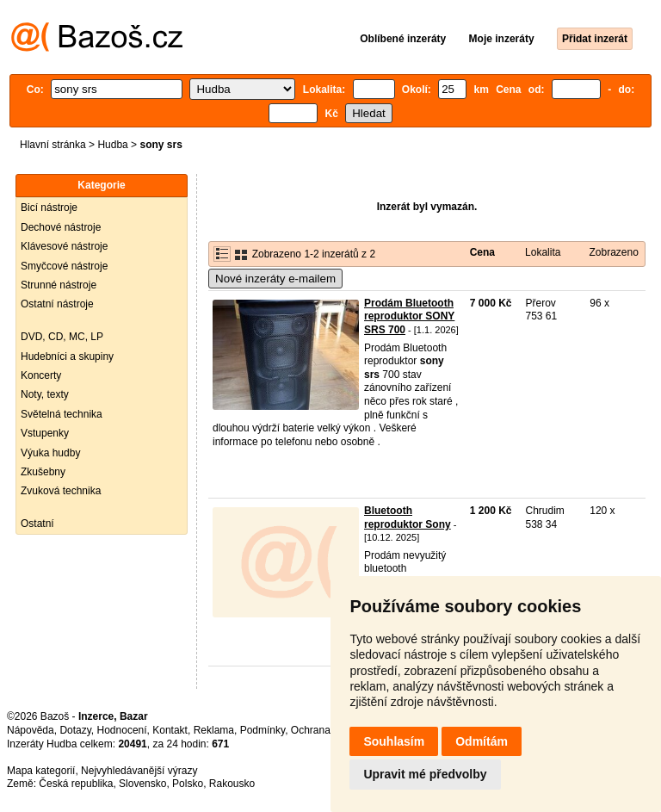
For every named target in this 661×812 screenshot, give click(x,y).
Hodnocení (122, 730)
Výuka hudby (50, 453)
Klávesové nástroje (64, 246)
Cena (482, 252)
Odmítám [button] (482, 741)
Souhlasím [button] (394, 741)
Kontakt (170, 730)
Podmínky (263, 730)
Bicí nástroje (49, 208)
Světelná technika (62, 414)
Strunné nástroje (59, 285)
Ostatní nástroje (57, 304)
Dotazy (75, 730)
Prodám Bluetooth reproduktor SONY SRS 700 (409, 316)
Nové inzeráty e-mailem (275, 279)
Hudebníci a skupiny (67, 356)
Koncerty (41, 375)
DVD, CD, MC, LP (62, 337)
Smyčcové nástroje (64, 266)
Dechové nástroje (61, 227)
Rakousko (232, 784)
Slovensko (142, 784)
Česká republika (76, 784)
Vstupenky (45, 433)
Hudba (112, 145)
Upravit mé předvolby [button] (425, 774)
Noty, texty (45, 394)
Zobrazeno (613, 252)
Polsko (188, 784)
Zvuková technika (61, 491)
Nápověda (31, 730)
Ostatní (37, 524)
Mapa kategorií (41, 771)
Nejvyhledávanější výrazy (139, 771)
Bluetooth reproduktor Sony (408, 518)
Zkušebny (43, 472)
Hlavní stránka (53, 145)
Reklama (214, 730)
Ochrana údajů (325, 730)
